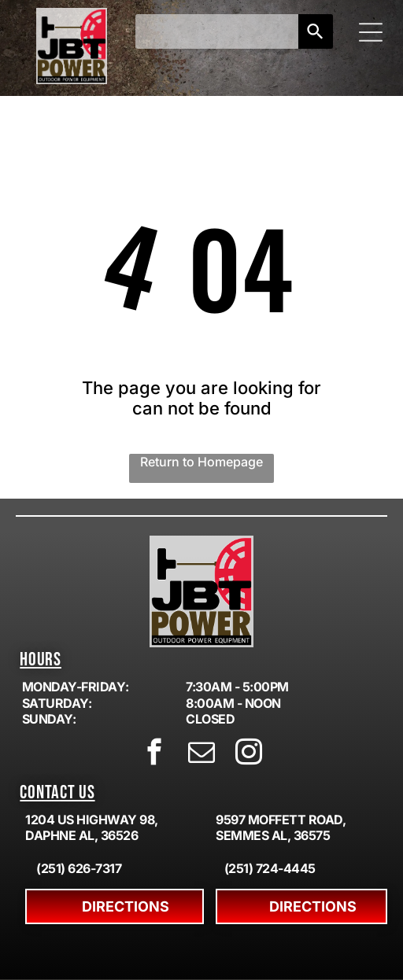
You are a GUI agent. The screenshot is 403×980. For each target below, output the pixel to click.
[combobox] (217, 31)
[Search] (316, 31)
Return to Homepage (201, 462)
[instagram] (249, 754)
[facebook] (155, 754)
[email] (202, 754)
